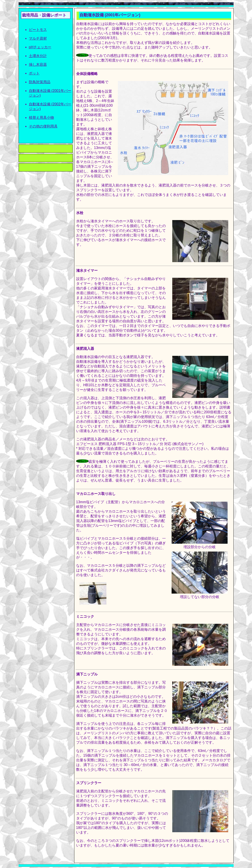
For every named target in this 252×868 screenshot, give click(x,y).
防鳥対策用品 (40, 82)
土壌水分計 (38, 56)
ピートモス (38, 30)
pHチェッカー (40, 47)
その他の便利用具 (43, 126)
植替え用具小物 (41, 118)
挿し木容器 (38, 65)
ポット (34, 73)
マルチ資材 (38, 38)
